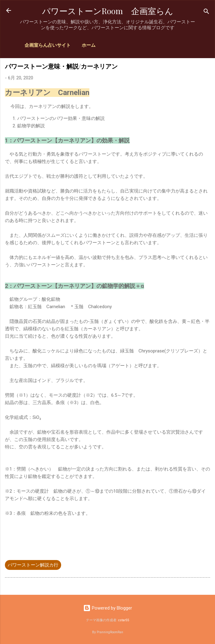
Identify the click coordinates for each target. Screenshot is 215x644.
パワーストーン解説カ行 (33, 565)
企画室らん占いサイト (48, 45)
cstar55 (124, 620)
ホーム (89, 45)
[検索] (206, 12)
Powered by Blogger (108, 608)
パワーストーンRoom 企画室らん (108, 11)
